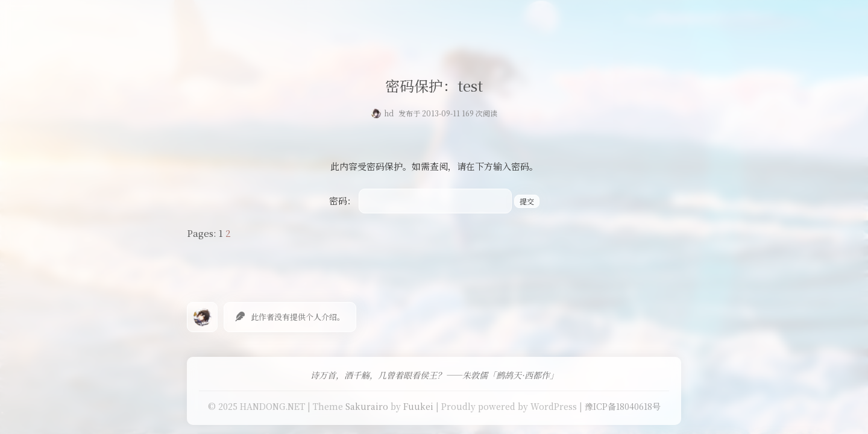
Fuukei (418, 406)
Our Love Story (309, 21)
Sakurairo (367, 406)
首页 (251, 21)
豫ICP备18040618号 (623, 406)
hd (389, 113)
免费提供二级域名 (394, 21)
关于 (549, 21)
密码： (420, 200)
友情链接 (464, 21)
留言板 (510, 21)
